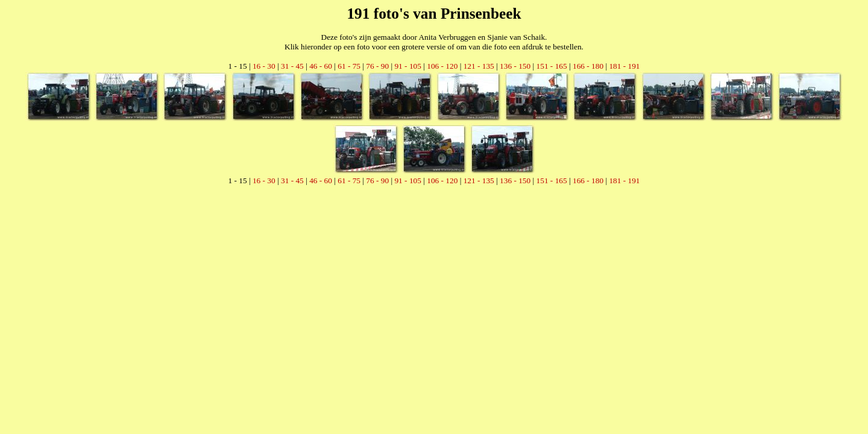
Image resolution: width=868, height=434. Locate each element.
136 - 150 (515, 66)
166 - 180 (588, 66)
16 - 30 (264, 66)
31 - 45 (292, 66)
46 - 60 (321, 66)
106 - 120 (442, 66)
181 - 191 (624, 66)
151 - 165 (552, 66)
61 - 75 (349, 66)
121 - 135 (479, 66)
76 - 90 (377, 66)
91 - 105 (407, 66)
